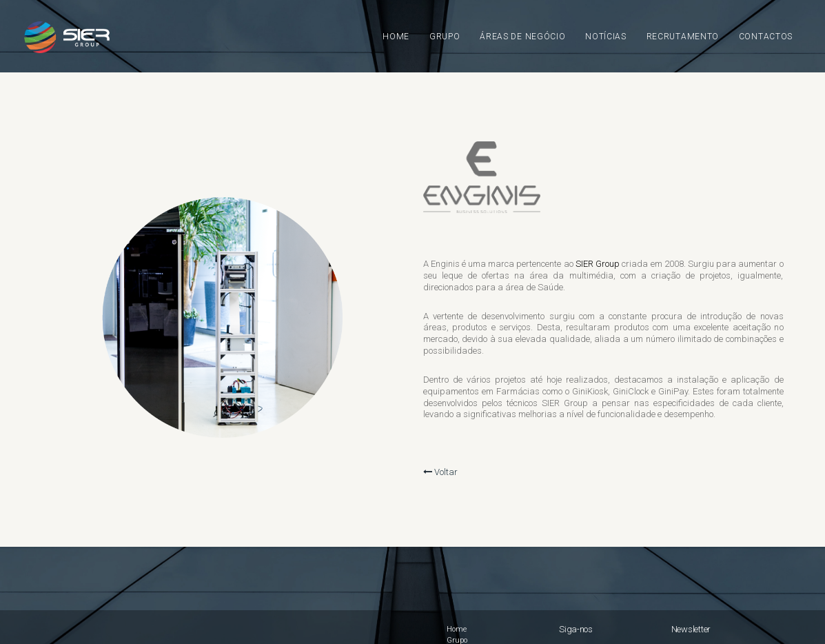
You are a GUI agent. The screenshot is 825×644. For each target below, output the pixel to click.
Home (457, 629)
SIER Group (598, 264)
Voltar (440, 472)
